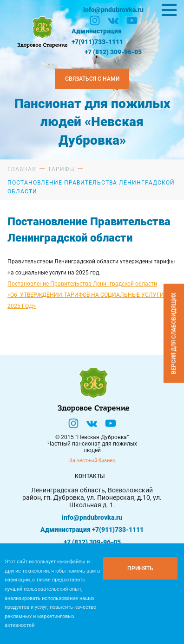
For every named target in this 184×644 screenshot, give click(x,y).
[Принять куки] (140, 568)
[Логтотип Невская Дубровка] (41, 31)
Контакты (90, 476)
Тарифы (61, 169)
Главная (22, 169)
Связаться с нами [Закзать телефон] (92, 79)
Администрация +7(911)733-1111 (97, 36)
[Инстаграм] (95, 20)
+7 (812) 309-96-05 (113, 52)
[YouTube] (132, 20)
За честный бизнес (92, 461)
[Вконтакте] (113, 20)
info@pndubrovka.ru (113, 10)
